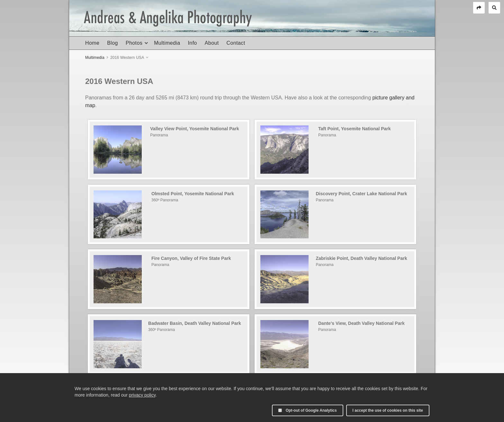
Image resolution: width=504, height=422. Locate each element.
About (212, 43)
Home (92, 43)
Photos (134, 43)
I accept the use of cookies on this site (388, 410)
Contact (236, 43)
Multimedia (167, 43)
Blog (113, 43)
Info (192, 43)
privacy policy (142, 395)
